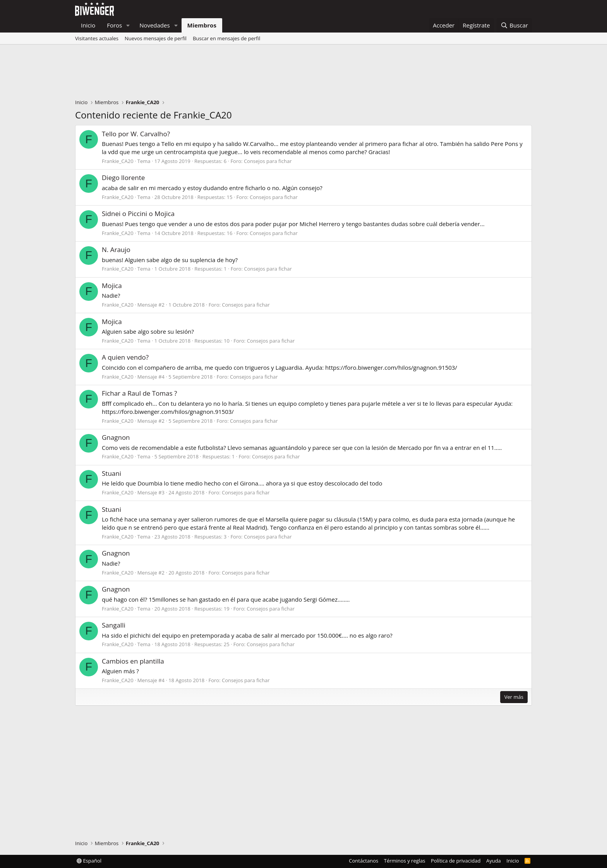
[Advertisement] (303, 74)
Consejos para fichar (268, 161)
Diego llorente (123, 178)
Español (89, 861)
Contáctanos (364, 861)
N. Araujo (116, 250)
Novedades (155, 25)
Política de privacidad (456, 861)
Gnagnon (116, 437)
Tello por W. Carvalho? (136, 134)
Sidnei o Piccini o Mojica (138, 214)
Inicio (88, 25)
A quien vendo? (125, 357)
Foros (114, 25)
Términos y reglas (405, 861)
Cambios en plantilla (133, 661)
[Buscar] (514, 25)
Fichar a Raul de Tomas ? (139, 393)
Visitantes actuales (97, 38)
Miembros (202, 25)
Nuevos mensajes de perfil (156, 38)
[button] (128, 25)
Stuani (111, 473)
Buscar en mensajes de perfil (226, 38)
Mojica (112, 286)
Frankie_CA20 (118, 161)
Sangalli (114, 625)
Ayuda (494, 861)
